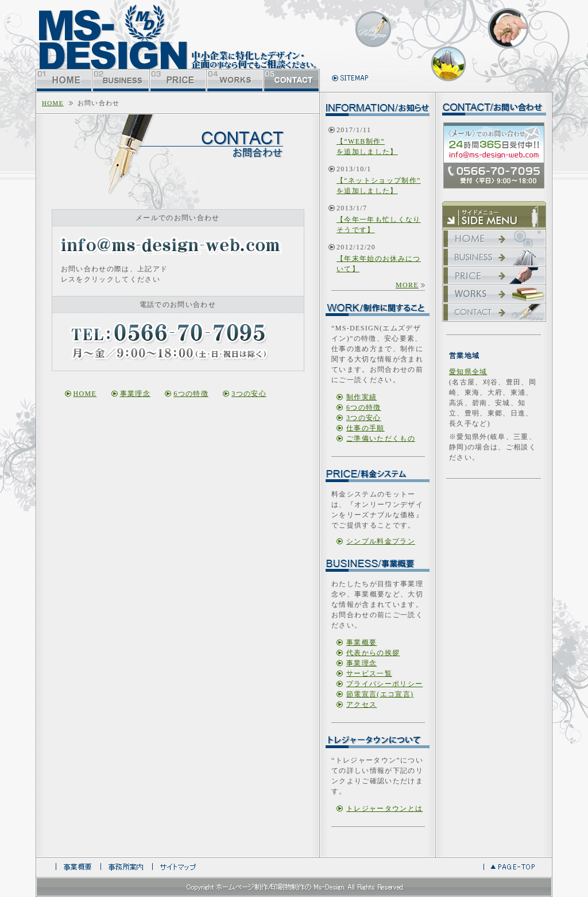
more (407, 285)
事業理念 (135, 394)
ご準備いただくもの (381, 438)
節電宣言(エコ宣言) (380, 694)
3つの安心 (249, 394)
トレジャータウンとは (384, 809)
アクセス (361, 704)
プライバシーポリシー (384, 684)
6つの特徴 (191, 394)
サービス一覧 (369, 673)
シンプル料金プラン (381, 541)
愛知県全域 (468, 372)
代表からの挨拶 (373, 653)
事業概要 (361, 642)
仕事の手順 (365, 428)
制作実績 (361, 397)
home (53, 103)
